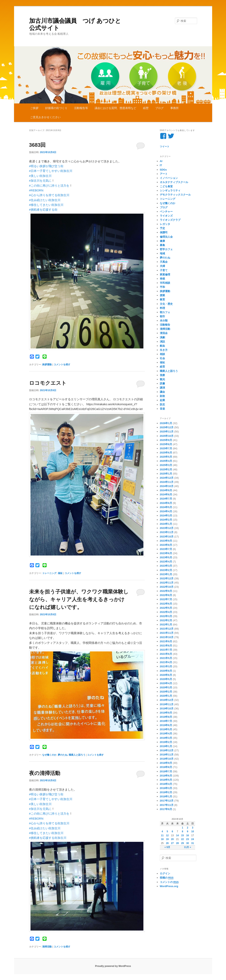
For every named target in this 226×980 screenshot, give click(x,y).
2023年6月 (166, 553)
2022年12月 (167, 578)
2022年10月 (167, 587)
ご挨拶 (34, 108)
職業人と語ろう (77, 755)
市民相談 (165, 283)
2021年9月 (166, 641)
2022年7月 (166, 599)
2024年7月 (166, 499)
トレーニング (49, 573)
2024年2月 (166, 520)
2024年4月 (166, 511)
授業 (162, 295)
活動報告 (165, 325)
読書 (162, 383)
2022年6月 (166, 604)
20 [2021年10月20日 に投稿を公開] (172, 839)
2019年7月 (166, 721)
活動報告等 (81, 108)
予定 (162, 228)
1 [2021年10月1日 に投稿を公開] (183, 828)
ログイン (165, 873)
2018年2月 (166, 792)
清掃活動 (47, 947)
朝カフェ (165, 312)
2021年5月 (166, 658)
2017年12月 (167, 801)
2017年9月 (166, 809)
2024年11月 (167, 482)
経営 (162, 367)
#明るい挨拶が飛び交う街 (46, 166)
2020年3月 (166, 687)
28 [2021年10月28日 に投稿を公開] (177, 843)
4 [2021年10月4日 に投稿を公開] (162, 831)
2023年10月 (167, 537)
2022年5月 (166, 608)
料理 (162, 308)
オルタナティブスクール (174, 182)
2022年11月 (167, 583)
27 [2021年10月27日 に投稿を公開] (172, 843)
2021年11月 (167, 633)
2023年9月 (166, 541)
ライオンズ (166, 216)
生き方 (164, 350)
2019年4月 (166, 734)
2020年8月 (166, 671)
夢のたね (63, 755)
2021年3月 (166, 666)
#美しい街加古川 (40, 176)
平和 (162, 287)
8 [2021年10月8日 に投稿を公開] (183, 831)
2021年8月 (166, 646)
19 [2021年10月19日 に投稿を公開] (167, 839)
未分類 (164, 321)
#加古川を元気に (40, 181)
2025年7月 (166, 448)
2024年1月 (166, 524)
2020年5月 (166, 679)
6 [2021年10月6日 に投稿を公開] (172, 831)
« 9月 (167, 847)
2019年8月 (166, 717)
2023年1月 (166, 574)
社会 (162, 358)
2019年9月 (166, 713)
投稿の (167, 878)
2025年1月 (166, 474)
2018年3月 (166, 788)
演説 (162, 342)
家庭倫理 (165, 274)
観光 (162, 379)
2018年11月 (167, 755)
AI (161, 161)
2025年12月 (167, 427)
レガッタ (165, 224)
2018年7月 (166, 771)
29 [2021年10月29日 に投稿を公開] (183, 843)
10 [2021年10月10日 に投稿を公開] (193, 831)
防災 (162, 405)
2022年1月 (166, 625)
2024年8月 (166, 494)
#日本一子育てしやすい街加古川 (51, 171)
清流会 (164, 333)
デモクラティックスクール (175, 195)
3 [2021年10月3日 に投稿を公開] (193, 828)
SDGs (163, 170)
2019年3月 (166, 738)
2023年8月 (166, 545)
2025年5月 (166, 457)
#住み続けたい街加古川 (45, 200)
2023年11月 (167, 532)
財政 (162, 396)
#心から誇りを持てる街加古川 (49, 195)
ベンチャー (166, 212)
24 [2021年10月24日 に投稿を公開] (193, 839)
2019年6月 (166, 725)
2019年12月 (167, 700)
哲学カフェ (166, 249)
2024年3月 (166, 516)
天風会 (164, 262)
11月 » (187, 847)
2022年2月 (166, 620)
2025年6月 (166, 453)
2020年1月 (166, 696)
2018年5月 (166, 780)
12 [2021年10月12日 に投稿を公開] (167, 835)
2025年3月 (166, 465)
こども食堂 (166, 186)
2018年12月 (167, 750)
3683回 (37, 145)
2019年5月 (166, 729)
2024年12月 (167, 478)
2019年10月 (167, 708)
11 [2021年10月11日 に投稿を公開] (162, 835)
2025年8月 (166, 444)
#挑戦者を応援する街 (43, 210)
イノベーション (169, 178)
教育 (162, 299)
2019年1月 (166, 746)
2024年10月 (167, 486)
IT (161, 165)
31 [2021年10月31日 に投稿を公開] (193, 843)
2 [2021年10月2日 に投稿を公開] (187, 828)
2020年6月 (166, 675)
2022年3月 (166, 616)
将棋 (162, 279)
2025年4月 (166, 461)
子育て (164, 270)
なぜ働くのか (49, 755)
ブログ (159, 108)
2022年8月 (166, 595)
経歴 (146, 108)
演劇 (162, 337)
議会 (162, 392)
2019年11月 (167, 704)
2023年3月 (166, 566)
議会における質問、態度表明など (115, 108)
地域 (162, 253)
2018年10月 (167, 759)
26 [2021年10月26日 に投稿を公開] (167, 843)
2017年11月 (167, 805)
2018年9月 (166, 763)
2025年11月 (167, 432)
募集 (162, 245)
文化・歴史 (166, 304)
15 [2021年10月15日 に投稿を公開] (183, 835)
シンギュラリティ (170, 191)
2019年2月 (166, 742)
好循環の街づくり (56, 108)
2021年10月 (167, 637)
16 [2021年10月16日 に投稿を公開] (187, 835)
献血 (162, 346)
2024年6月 (166, 503)
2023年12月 (167, 528)
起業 (162, 400)
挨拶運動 (47, 365)
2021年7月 (166, 650)
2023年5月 (166, 557)
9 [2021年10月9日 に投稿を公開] (187, 831)
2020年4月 (166, 683)
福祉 (60, 573)
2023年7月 (166, 549)
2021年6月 (166, 654)
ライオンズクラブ (170, 220)
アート (164, 174)
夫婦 (162, 266)
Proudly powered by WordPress (113, 966)
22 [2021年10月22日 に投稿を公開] (183, 839)
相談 (162, 354)
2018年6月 (166, 776)
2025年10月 (167, 436)
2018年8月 (166, 767)
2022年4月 (166, 612)
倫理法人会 (166, 237)
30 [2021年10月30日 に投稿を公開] (187, 843)
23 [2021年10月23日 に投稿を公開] (187, 839)
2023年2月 (166, 570)
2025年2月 (166, 469)
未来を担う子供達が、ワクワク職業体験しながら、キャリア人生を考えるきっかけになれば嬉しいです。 (79, 599)
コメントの (169, 882)
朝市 (162, 316)
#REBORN (36, 190)
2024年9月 (166, 490)
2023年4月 (166, 562)
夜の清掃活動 (45, 773)
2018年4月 (166, 784)
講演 (162, 388)
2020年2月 (166, 692)
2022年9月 (166, 591)
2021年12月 (167, 629)
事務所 (175, 108)
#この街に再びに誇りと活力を (49, 186)
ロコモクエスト (48, 383)
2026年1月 (166, 423)
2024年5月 (166, 507)
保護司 (164, 232)
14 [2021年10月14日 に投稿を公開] (177, 835)
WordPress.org (169, 886)
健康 (162, 241)
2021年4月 (166, 662)
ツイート (165, 147)
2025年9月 (166, 440)
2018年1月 (166, 796)
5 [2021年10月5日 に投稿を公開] (167, 831)
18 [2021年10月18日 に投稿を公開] (162, 839)
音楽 (162, 409)
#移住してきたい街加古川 (46, 205)
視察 (162, 375)
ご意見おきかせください (45, 117)
